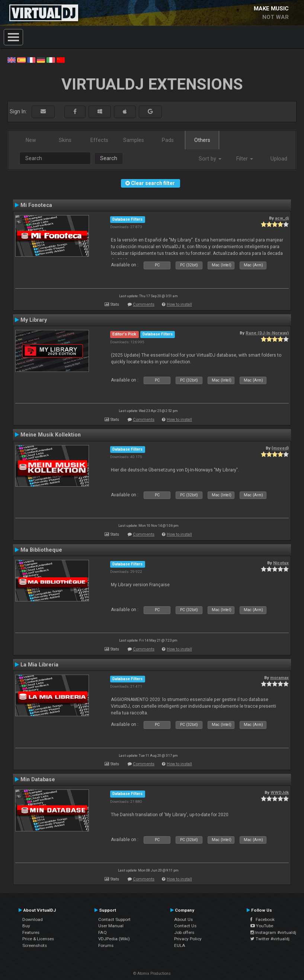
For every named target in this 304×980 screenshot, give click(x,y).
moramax (279, 678)
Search (109, 158)
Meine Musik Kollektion (51, 435)
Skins (65, 140)
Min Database (38, 779)
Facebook (263, 919)
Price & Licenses (38, 939)
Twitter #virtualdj (270, 939)
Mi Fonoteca (36, 205)
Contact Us (185, 926)
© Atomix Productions (152, 973)
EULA (180, 945)
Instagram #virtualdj (273, 932)
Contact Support (114, 919)
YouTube (262, 926)
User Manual (111, 926)
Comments (144, 304)
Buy (26, 926)
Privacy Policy (188, 939)
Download (33, 919)
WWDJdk (280, 792)
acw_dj (282, 218)
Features (31, 932)
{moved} (280, 448)
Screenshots (35, 945)
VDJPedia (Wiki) (114, 939)
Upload (279, 159)
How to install (179, 304)
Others (202, 140)
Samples (134, 140)
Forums (106, 945)
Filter (245, 159)
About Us (183, 919)
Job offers (184, 932)
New (31, 140)
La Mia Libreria (39, 665)
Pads (168, 140)
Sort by (210, 159)
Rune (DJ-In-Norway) (267, 333)
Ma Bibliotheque (41, 550)
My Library (34, 320)
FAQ (103, 932)
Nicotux (281, 563)
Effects (99, 140)
